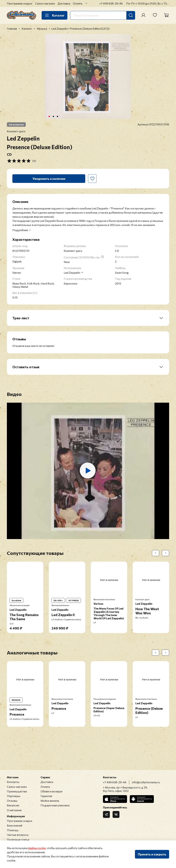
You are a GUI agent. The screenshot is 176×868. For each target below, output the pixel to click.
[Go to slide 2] (53, 116)
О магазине (14, 810)
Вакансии (13, 805)
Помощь (13, 830)
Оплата (78, 3)
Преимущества (17, 791)
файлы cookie (37, 848)
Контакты (13, 782)
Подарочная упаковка (55, 805)
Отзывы (12, 801)
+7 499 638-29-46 (111, 3)
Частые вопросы (18, 835)
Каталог (54, 15)
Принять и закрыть (152, 854)
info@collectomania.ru (146, 782)
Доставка (64, 3)
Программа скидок (20, 3)
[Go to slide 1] (49, 116)
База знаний (15, 825)
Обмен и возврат (52, 791)
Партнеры (14, 796)
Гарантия (46, 796)
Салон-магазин (45, 3)
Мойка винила (50, 801)
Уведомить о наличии (49, 179)
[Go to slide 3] (58, 116)
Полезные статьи (18, 839)
